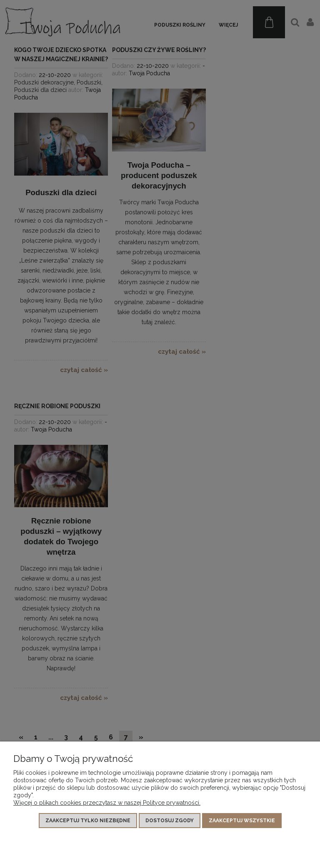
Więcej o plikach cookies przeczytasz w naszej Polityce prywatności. (107, 803)
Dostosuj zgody (170, 821)
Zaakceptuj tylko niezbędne (88, 821)
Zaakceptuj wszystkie (242, 821)
